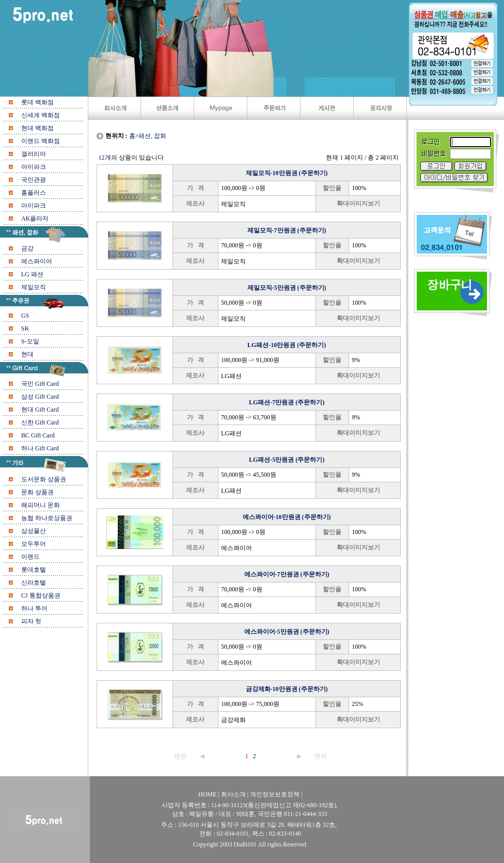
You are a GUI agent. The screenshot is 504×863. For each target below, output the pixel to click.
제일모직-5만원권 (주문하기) (287, 288)
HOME (208, 794)
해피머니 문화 (41, 505)
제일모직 (34, 287)
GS (25, 316)
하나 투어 (34, 608)
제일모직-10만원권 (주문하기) (287, 173)
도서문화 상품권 (44, 479)
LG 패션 (32, 274)
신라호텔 (34, 583)
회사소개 (233, 794)
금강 (27, 248)
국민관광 (34, 180)
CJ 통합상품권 (41, 595)
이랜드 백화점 (41, 141)
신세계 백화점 (41, 115)
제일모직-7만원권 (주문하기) (287, 230)
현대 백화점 (37, 128)
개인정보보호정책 (275, 794)
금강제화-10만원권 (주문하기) (287, 689)
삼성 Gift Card (40, 397)
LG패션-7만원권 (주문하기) (287, 402)
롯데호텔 (34, 570)
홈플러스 (34, 193)
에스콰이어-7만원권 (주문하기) (287, 574)
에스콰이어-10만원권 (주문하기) (287, 517)
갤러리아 (34, 154)
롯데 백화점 (37, 102)
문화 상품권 (37, 492)
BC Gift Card (38, 435)
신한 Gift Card (40, 422)
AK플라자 (35, 218)
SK (25, 328)
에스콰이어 (37, 261)
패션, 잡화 (152, 136)
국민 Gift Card (40, 384)
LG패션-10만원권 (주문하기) (287, 345)
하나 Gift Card (40, 448)
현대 (27, 354)
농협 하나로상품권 (47, 518)
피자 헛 (31, 621)
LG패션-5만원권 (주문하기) (287, 460)
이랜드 (30, 557)
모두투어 (34, 544)
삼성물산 (34, 531)
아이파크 (34, 167)
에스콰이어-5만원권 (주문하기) (287, 632)
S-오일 (30, 341)
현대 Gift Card (40, 410)
